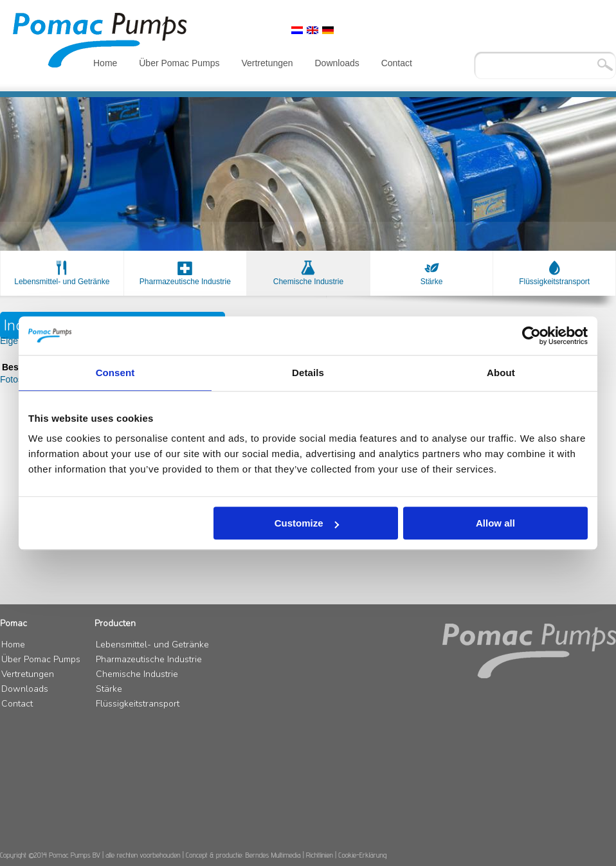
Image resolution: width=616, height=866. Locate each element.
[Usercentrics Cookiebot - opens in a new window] (531, 336)
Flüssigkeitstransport (554, 282)
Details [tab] (308, 373)
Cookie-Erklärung (362, 855)
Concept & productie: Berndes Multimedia (243, 855)
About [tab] (501, 373)
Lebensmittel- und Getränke (62, 282)
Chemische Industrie (308, 282)
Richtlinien (320, 855)
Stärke (432, 282)
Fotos (11, 379)
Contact (397, 63)
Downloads (337, 63)
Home (105, 63)
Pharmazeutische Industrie (185, 282)
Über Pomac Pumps (179, 63)
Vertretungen (267, 63)
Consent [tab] (115, 373)
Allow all (495, 523)
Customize (307, 523)
